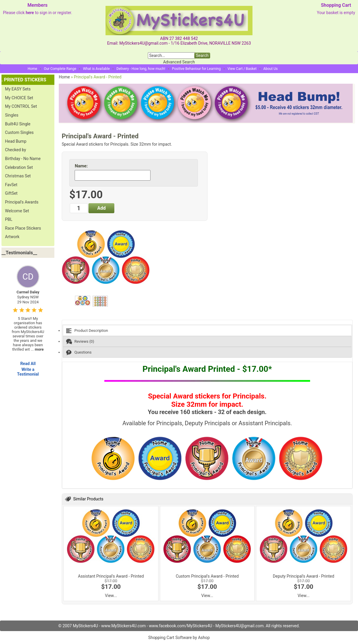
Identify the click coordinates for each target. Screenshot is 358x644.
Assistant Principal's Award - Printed (111, 576)
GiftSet (11, 193)
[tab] (207, 331)
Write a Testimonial (28, 372)
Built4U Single (18, 124)
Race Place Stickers (23, 228)
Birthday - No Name (23, 159)
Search (202, 56)
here (30, 13)
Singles (12, 115)
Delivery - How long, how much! (141, 69)
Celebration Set (19, 167)
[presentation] (207, 331)
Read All (28, 364)
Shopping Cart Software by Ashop (179, 638)
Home (32, 69)
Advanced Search (179, 62)
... (37, 349)
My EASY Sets (18, 89)
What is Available (96, 69)
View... (111, 596)
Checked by (16, 150)
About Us (271, 69)
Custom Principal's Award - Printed (207, 576)
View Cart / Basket (242, 69)
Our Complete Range (60, 69)
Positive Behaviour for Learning (196, 69)
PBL (9, 219)
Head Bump (16, 141)
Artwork (12, 237)
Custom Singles (19, 132)
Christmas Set (18, 176)
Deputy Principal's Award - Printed (303, 576)
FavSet (11, 185)
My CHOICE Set (19, 98)
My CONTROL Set (21, 106)
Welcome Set (17, 211)
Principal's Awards (22, 202)
